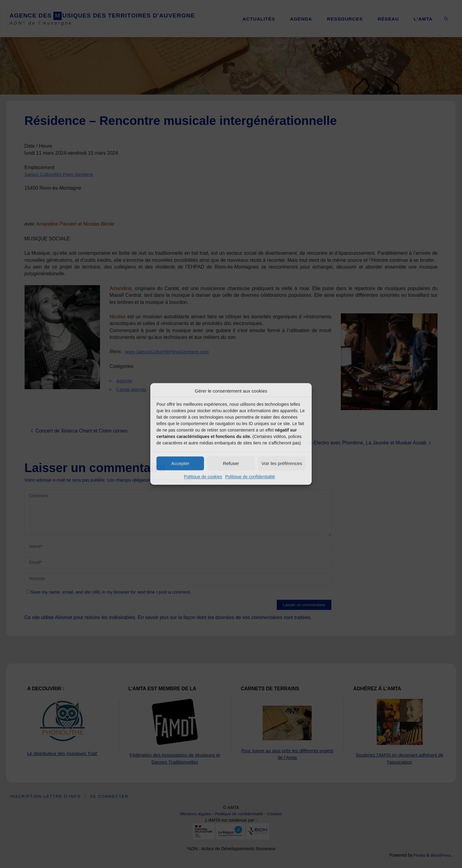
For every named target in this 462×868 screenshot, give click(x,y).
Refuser (231, 463)
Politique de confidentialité (250, 477)
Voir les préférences (282, 463)
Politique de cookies (203, 477)
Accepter (180, 463)
